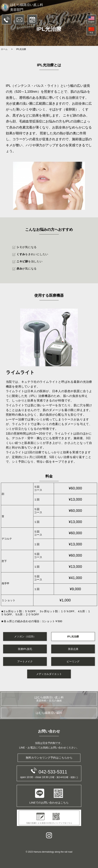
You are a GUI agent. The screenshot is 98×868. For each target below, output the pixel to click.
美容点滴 (73, 649)
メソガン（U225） (25, 636)
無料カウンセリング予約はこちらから (49, 758)
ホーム (4, 49)
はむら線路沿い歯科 (49, 713)
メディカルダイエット (49, 674)
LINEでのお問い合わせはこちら (49, 796)
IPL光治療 (73, 636)
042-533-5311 (49, 771)
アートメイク (25, 661)
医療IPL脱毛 (25, 649)
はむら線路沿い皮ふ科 (49, 699)
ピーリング (73, 661)
